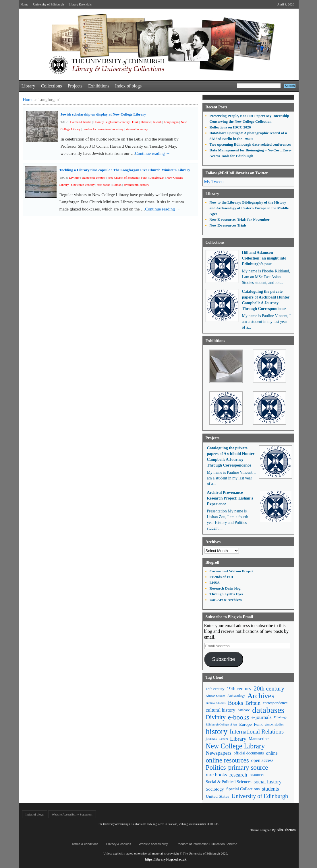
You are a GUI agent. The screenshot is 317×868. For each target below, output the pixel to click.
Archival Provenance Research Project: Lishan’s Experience (230, 498)
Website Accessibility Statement (72, 814)
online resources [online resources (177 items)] (227, 760)
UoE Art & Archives (226, 600)
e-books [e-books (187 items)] (239, 717)
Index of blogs (128, 86)
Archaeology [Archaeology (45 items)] (236, 696)
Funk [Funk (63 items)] (258, 724)
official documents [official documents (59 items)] (249, 753)
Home (25, 4)
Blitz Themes (286, 830)
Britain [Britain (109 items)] (253, 703)
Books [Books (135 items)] (235, 703)
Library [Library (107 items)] (238, 739)
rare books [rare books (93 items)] (217, 775)
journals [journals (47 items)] (211, 739)
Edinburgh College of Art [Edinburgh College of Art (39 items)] (221, 724)
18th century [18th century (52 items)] (215, 689)
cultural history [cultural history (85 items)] (221, 710)
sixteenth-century (137, 129)
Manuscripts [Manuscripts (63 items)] (259, 739)
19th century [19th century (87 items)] (239, 689)
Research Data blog (225, 588)
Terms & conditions (85, 844)
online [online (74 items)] (272, 753)
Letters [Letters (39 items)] (224, 739)
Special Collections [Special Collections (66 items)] (243, 789)
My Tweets (214, 182)
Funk (135, 122)
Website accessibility (153, 844)
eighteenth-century (118, 122)
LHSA (215, 583)
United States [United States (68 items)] (218, 796)
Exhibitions (99, 86)
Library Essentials (80, 4)
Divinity (99, 122)
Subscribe (223, 659)
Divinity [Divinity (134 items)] (216, 717)
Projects (75, 86)
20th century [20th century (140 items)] (269, 688)
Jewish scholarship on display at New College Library (103, 114)
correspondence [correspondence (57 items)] (275, 703)
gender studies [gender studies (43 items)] (274, 724)
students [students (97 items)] (270, 789)
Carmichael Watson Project (232, 571)
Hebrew (146, 122)
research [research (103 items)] (238, 775)
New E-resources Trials (228, 225)
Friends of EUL (222, 577)
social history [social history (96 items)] (268, 782)
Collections (51, 86)
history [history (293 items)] (217, 732)
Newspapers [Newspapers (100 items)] (219, 753)
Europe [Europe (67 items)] (245, 724)
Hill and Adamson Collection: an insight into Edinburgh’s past (264, 258)
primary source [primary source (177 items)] (248, 767)
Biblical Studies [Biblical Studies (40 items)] (216, 703)
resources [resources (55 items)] (257, 775)
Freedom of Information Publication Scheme (207, 844)
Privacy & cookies (118, 844)
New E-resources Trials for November (240, 220)
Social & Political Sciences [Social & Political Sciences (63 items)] (229, 782)
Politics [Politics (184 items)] (216, 767)
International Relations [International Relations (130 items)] (257, 732)
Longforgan (171, 122)
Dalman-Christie (81, 122)
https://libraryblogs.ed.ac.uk (166, 859)
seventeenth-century (111, 129)
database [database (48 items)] (244, 710)
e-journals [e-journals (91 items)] (262, 717)
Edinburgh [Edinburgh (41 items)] (281, 717)
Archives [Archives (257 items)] (261, 696)
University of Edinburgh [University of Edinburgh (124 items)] (260, 796)
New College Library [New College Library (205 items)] (235, 746)
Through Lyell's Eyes (227, 594)
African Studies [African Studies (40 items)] (216, 696)
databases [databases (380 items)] (268, 710)
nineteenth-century (83, 185)
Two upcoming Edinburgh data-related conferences (251, 144)
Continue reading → (152, 153)
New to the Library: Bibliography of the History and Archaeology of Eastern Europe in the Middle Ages (249, 208)
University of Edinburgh (48, 4)
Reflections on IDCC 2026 (230, 127)
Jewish (157, 122)
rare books (89, 129)
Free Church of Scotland (123, 177)
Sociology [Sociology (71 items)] (215, 789)
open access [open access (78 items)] (262, 760)
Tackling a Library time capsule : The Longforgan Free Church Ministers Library (125, 170)
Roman (117, 185)
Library (28, 86)
